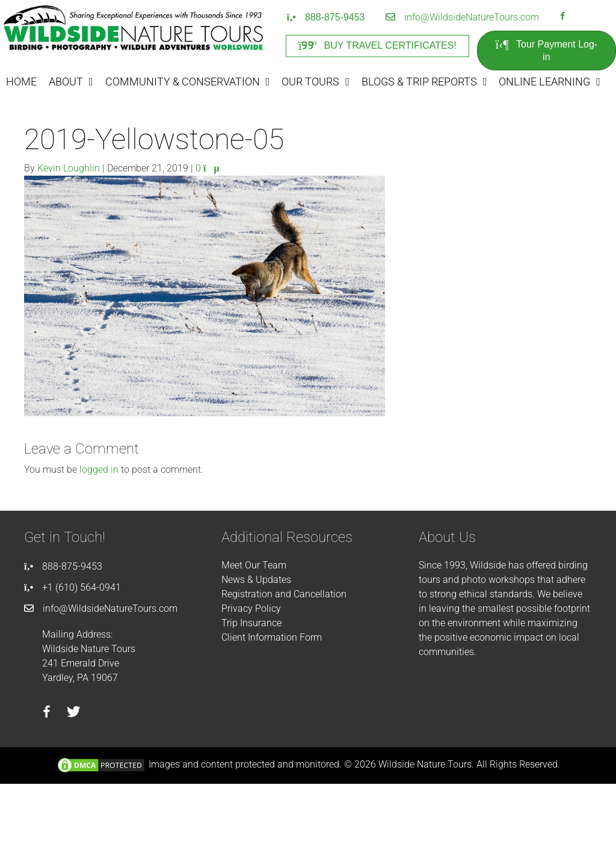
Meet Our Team (254, 565)
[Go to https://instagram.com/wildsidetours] (578, 17)
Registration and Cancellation (284, 594)
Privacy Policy (251, 608)
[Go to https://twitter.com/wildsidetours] (74, 713)
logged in (99, 470)
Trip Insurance (251, 623)
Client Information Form (272, 637)
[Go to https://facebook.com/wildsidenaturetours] (562, 17)
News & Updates (256, 580)
